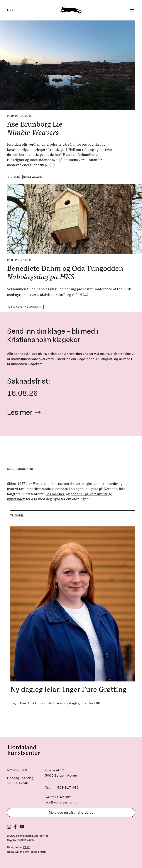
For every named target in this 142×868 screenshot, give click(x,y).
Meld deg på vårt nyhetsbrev (71, 812)
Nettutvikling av (27, 852)
